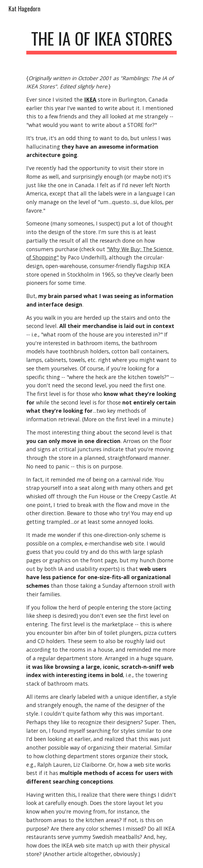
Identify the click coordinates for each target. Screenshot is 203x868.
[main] (101, 41)
